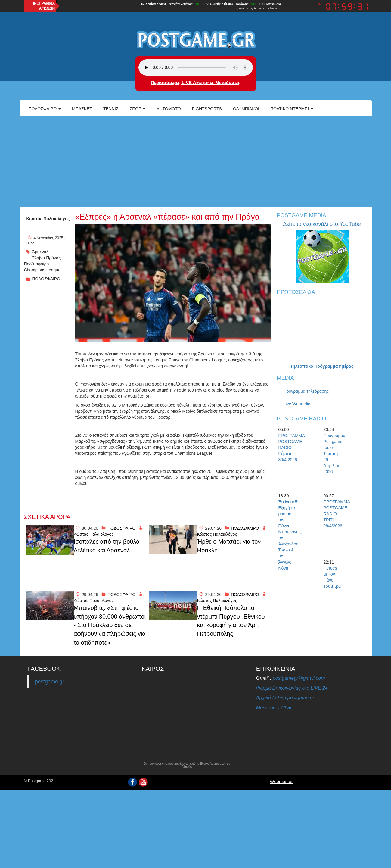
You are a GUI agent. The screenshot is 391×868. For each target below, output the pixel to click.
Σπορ (138, 109)
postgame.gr (50, 682)
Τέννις (111, 109)
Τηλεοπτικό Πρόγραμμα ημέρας (322, 366)
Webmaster (281, 781)
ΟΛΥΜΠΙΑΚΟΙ (246, 109)
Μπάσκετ (82, 109)
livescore (276, 8)
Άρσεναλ (40, 252)
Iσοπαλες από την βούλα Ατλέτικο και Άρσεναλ (107, 546)
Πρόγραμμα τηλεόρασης (306, 391)
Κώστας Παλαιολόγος (48, 219)
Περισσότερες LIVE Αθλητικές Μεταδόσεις (195, 82)
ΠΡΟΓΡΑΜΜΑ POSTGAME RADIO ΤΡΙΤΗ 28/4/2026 (334, 514)
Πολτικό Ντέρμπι (292, 109)
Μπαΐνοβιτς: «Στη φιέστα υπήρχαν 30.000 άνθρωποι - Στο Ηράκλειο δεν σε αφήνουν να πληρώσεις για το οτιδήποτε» (110, 625)
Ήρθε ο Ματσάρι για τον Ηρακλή (229, 546)
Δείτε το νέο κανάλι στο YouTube (322, 224)
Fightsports (207, 109)
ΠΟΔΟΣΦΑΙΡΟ (46, 279)
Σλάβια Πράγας (47, 258)
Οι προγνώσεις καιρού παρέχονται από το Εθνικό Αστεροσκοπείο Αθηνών (187, 765)
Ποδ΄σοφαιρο (37, 264)
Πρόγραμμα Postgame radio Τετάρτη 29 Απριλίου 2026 (334, 454)
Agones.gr (261, 8)
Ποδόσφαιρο (45, 109)
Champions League (42, 270)
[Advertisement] (196, 161)
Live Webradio (297, 404)
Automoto (169, 109)
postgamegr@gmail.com (299, 678)
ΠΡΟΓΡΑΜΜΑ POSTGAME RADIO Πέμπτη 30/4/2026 (289, 448)
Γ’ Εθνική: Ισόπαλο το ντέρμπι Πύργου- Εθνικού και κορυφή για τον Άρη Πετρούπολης (231, 621)
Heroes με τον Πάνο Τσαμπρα (332, 577)
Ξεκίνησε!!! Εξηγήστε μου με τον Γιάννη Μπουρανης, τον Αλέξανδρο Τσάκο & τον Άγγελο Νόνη (289, 535)
